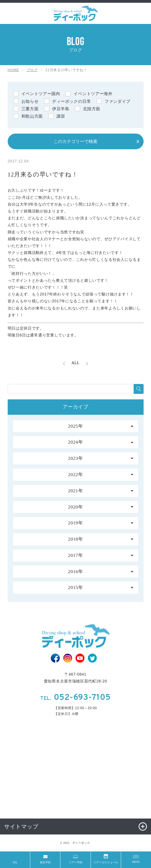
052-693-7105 (75, 698)
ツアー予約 (75, 862)
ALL (75, 363)
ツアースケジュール (106, 862)
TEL (15, 862)
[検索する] (139, 389)
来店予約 (45, 862)
